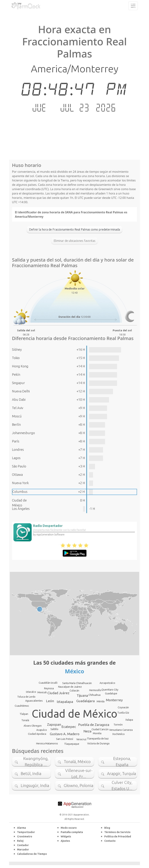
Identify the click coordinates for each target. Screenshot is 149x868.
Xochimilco (118, 734)
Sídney (17, 349)
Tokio (16, 358)
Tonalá (25, 720)
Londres (18, 449)
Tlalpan (24, 714)
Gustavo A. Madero (65, 734)
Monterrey (114, 700)
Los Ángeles (21, 509)
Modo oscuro (69, 828)
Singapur (18, 383)
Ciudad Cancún (100, 729)
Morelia (97, 733)
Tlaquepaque (72, 744)
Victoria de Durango (98, 743)
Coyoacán (123, 707)
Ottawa (17, 475)
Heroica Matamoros (47, 743)
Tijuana (82, 695)
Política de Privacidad (118, 836)
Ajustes (65, 841)
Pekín (16, 374)
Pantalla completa (72, 832)
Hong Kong (20, 366)
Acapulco (42, 730)
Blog (107, 828)
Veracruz (81, 739)
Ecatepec (69, 727)
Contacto (110, 841)
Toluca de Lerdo (26, 697)
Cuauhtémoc (22, 706)
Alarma (21, 828)
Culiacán (74, 691)
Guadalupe (111, 693)
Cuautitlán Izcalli (48, 683)
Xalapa (129, 720)
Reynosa (49, 688)
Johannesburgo (23, 433)
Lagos (16, 458)
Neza (87, 731)
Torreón (118, 725)
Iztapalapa (65, 702)
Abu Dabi (19, 399)
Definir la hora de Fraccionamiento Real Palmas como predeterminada (74, 229)
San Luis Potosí (65, 739)
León (50, 701)
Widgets (66, 836)
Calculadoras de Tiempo (32, 854)
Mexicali (42, 692)
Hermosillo (95, 690)
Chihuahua (94, 695)
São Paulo (19, 466)
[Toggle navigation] (133, 6)
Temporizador (26, 832)
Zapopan (54, 724)
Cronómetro (25, 836)
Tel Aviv (18, 408)
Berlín (16, 424)
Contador (23, 845)
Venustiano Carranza (121, 730)
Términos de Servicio (117, 832)
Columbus (20, 492)
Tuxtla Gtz (123, 713)
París (16, 441)
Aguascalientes (34, 701)
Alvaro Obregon (33, 726)
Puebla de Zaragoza (94, 725)
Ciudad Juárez (58, 693)
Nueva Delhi (21, 391)
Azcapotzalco (107, 683)
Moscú (17, 416)
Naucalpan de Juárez (70, 687)
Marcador (23, 850)
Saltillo (54, 729)
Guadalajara (85, 701)
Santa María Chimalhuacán (77, 683)
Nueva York (20, 483)
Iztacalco (31, 692)
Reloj (20, 841)
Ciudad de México (75, 714)
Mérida (101, 701)
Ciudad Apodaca (37, 734)
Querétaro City (110, 690)
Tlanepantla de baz (98, 739)
